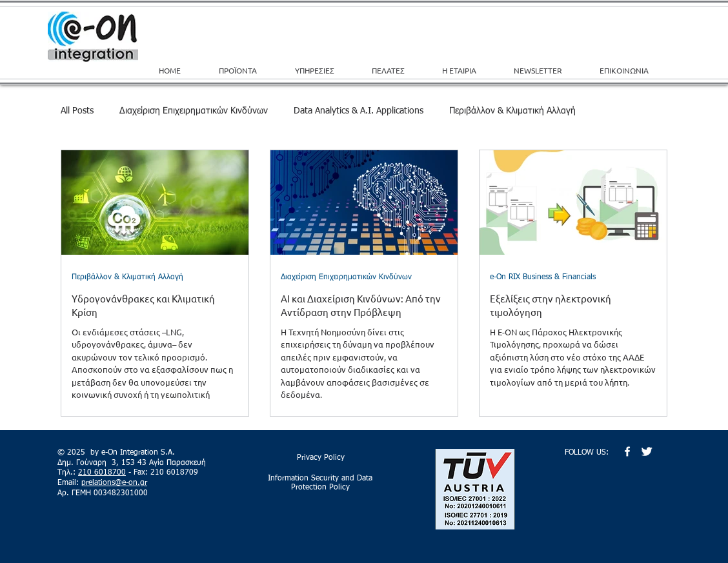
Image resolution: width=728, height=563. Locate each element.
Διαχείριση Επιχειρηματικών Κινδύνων (194, 111)
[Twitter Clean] (647, 451)
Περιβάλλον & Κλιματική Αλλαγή (512, 111)
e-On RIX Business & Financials (543, 277)
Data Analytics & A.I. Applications (359, 111)
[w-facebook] (627, 451)
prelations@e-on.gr (114, 483)
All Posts (77, 111)
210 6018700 (102, 473)
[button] (324, 70)
